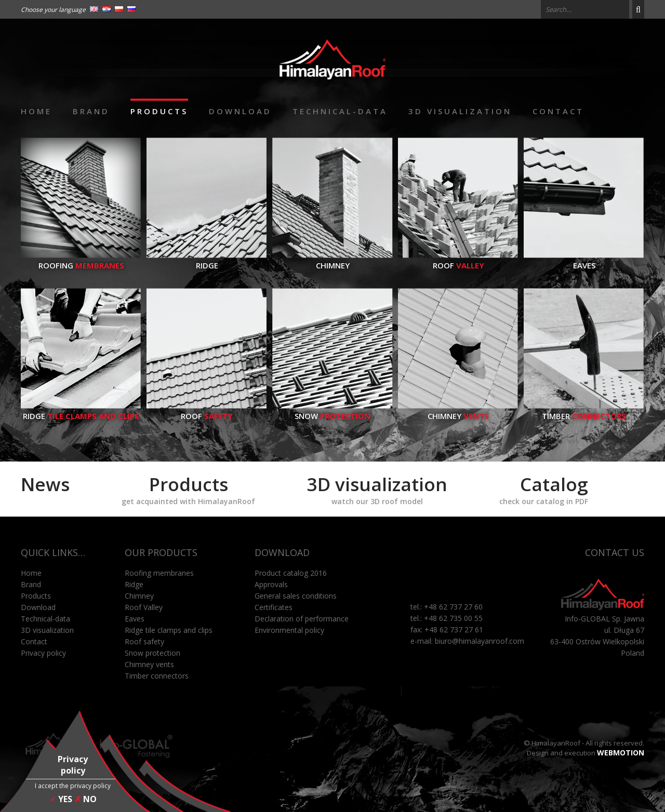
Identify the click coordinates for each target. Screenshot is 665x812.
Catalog (544, 489)
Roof (458, 260)
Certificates (274, 607)
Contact (558, 111)
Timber (584, 411)
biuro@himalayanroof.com (480, 641)
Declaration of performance (302, 619)
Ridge (207, 260)
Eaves (584, 260)
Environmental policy (289, 630)
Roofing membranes (159, 573)
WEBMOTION (621, 753)
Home (36, 111)
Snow (332, 411)
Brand (91, 111)
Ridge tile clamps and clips (169, 630)
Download (240, 111)
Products (159, 111)
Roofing (81, 260)
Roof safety (144, 641)
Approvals (271, 584)
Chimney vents (149, 664)
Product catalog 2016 (291, 573)
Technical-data (340, 111)
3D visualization (460, 111)
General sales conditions (296, 596)
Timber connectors (157, 676)
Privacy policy (43, 653)
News (45, 484)
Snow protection (152, 653)
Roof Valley (144, 607)
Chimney (332, 260)
